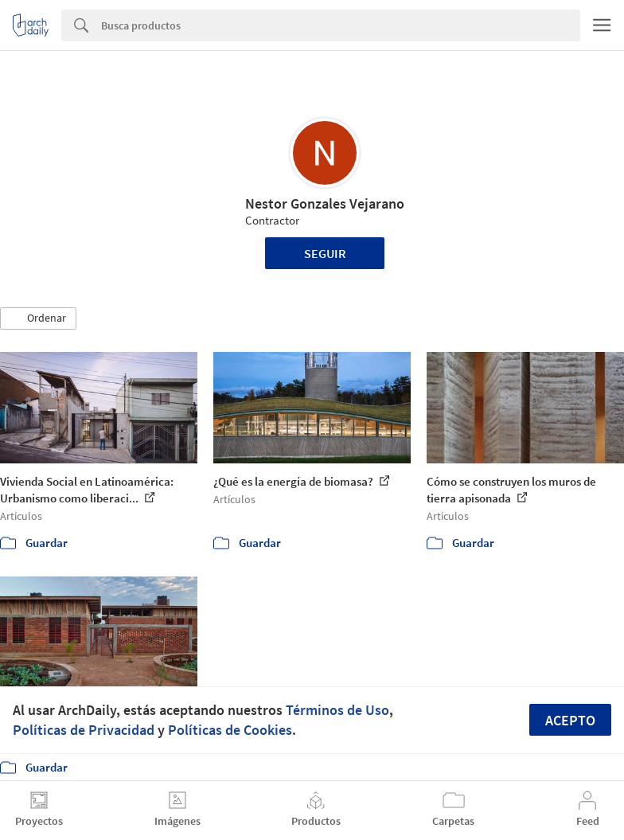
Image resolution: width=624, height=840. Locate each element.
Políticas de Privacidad (84, 730)
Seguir (325, 253)
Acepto (570, 720)
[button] (38, 318)
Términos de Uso (337, 710)
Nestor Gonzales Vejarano (325, 203)
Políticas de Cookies (230, 730)
